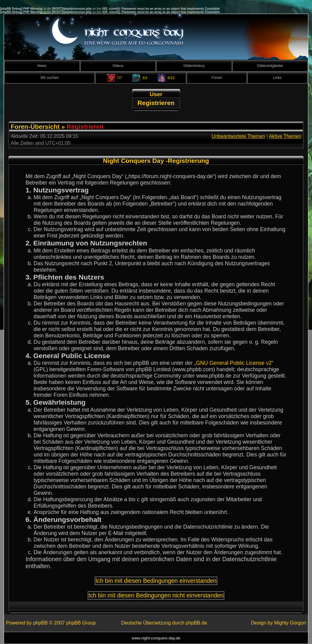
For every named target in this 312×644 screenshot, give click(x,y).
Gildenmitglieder (270, 66)
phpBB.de (196, 623)
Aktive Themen (285, 136)
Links (277, 78)
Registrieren (156, 103)
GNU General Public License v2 (234, 363)
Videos (118, 66)
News (42, 66)
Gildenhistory (194, 66)
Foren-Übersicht (35, 127)
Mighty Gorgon (290, 623)
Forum (217, 78)
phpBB (40, 623)
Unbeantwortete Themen (239, 136)
